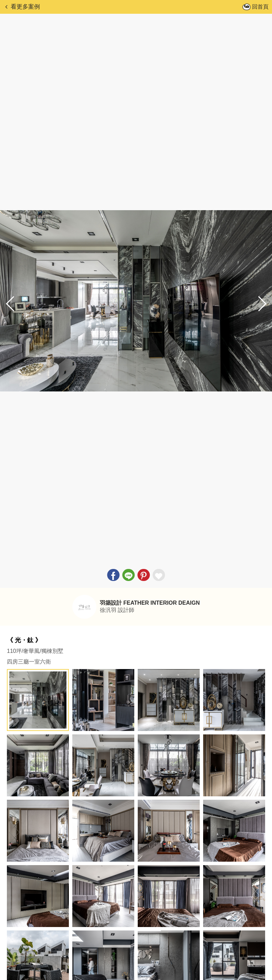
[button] (262, 304)
